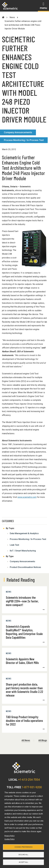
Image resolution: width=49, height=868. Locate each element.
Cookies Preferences (24, 847)
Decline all (23, 855)
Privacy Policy (9, 836)
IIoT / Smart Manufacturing (23, 551)
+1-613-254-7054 (29, 780)
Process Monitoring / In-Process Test (24, 140)
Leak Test (14, 545)
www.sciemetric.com (27, 497)
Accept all (24, 862)
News (12, 17)
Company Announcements (18, 132)
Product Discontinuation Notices (25, 567)
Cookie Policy (9, 839)
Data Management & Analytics (24, 533)
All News (26, 740)
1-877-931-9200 (32, 787)
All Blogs (43, 740)
